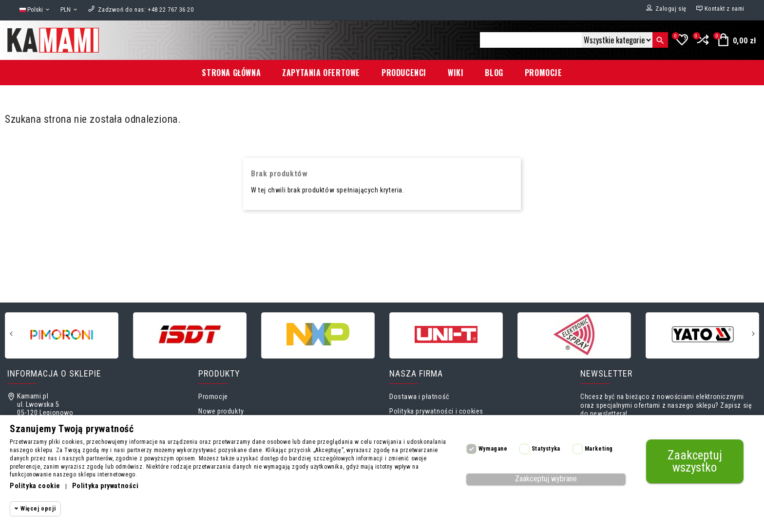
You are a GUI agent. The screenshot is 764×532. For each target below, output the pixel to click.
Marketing (599, 449)
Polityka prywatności (105, 486)
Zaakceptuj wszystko (695, 461)
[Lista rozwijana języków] (35, 10)
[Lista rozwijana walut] (69, 10)
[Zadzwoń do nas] (146, 9)
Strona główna (231, 73)
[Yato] (702, 334)
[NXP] (318, 334)
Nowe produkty (221, 411)
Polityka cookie (35, 486)
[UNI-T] (446, 334)
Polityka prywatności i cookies (436, 411)
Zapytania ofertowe (321, 73)
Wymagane (493, 449)
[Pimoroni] (62, 334)
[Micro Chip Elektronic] (574, 334)
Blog (494, 73)
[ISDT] (190, 334)
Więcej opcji (38, 509)
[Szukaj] (531, 40)
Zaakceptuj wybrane (546, 479)
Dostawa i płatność (420, 397)
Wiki (456, 73)
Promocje (544, 73)
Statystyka (546, 449)
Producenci (404, 73)
